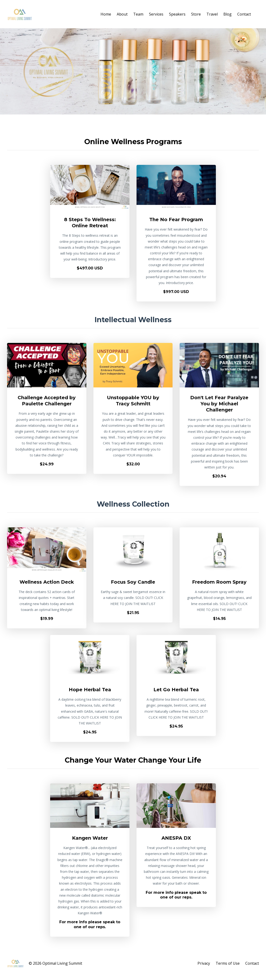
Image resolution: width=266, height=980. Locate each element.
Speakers (177, 14)
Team (138, 14)
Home (106, 14)
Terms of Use (228, 963)
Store (196, 14)
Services (156, 14)
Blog (228, 14)
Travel (212, 14)
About (122, 14)
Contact (244, 14)
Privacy (204, 963)
